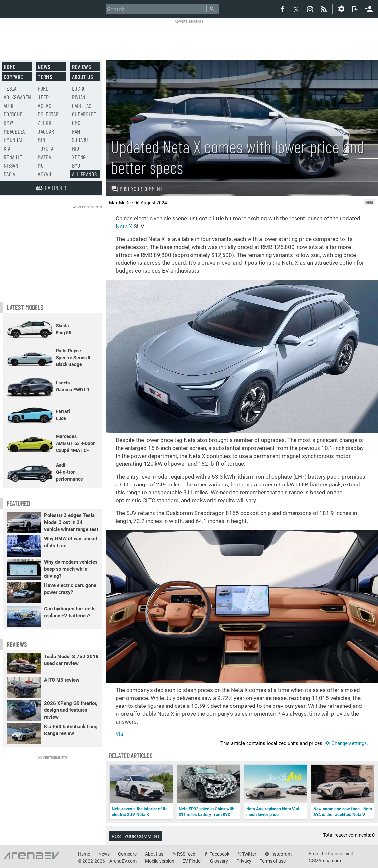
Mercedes (15, 131)
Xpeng (79, 157)
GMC (76, 123)
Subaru (80, 140)
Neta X (124, 226)
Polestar (48, 114)
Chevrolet (84, 114)
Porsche (13, 114)
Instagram (281, 854)
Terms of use (273, 861)
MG (41, 165)
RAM (76, 131)
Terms (45, 77)
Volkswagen (17, 97)
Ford (43, 88)
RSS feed (186, 854)
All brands (84, 174)
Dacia (10, 174)
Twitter (249, 854)
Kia (7, 148)
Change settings (346, 743)
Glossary (219, 861)
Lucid (78, 88)
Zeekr (45, 123)
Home (10, 67)
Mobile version (160, 861)
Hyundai (13, 140)
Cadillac (82, 106)
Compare (13, 77)
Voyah (45, 174)
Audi (8, 106)
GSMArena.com (325, 861)
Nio (76, 148)
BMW (8, 123)
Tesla (10, 88)
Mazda (44, 157)
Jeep (43, 97)
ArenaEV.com (123, 861)
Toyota (46, 148)
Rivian (79, 97)
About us (83, 77)
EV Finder (192, 861)
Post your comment (137, 189)
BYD (76, 165)
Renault (13, 157)
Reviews (82, 67)
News (44, 67)
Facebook (219, 854)
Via (119, 734)
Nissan (11, 165)
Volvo (45, 106)
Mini (42, 140)
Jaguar (46, 131)
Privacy (244, 861)
